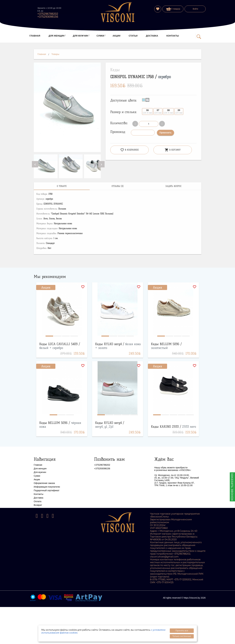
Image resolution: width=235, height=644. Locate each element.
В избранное (129, 150)
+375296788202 (48, 14)
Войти (195, 9)
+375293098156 (48, 17)
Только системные (182, 636)
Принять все (182, 631)
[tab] (62, 186)
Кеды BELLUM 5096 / (166, 346)
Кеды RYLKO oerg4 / (110, 425)
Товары (55, 54)
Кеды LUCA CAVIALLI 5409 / (60, 346)
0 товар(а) (173, 9)
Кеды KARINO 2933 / (174, 427)
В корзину (173, 150)
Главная (42, 54)
